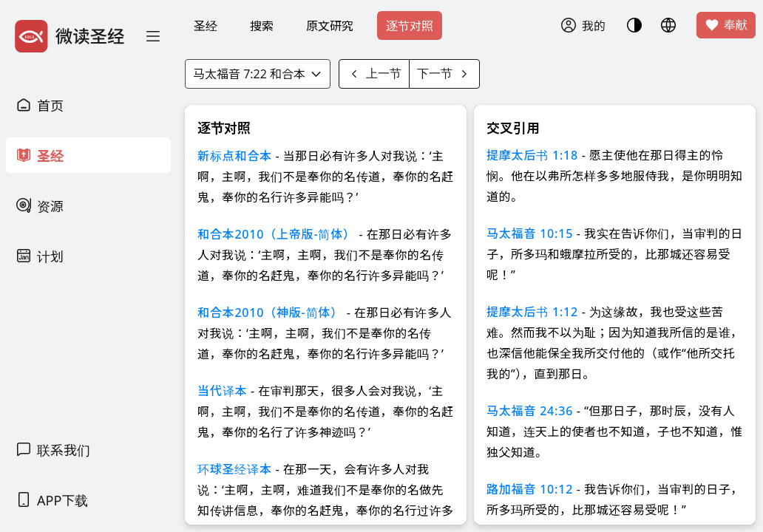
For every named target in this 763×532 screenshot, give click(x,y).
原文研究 (330, 26)
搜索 (262, 26)
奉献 (726, 25)
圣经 (206, 26)
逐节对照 (410, 26)
